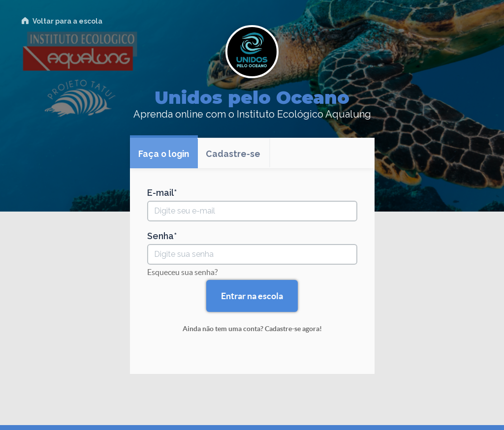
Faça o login (165, 154)
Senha (160, 236)
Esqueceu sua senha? (182, 272)
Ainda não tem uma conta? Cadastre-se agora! (252, 329)
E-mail (160, 193)
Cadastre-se (236, 154)
